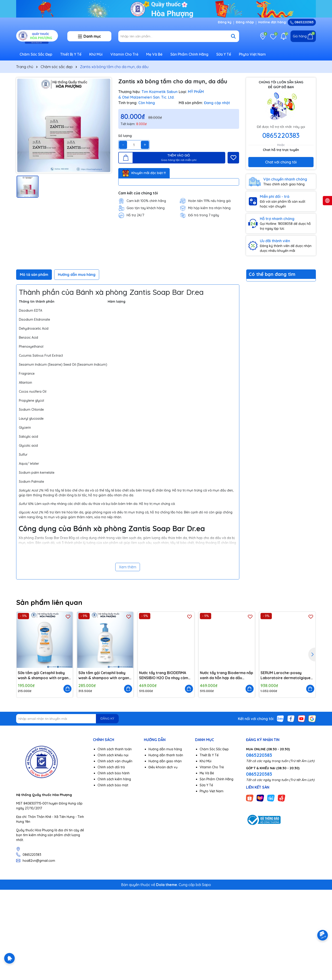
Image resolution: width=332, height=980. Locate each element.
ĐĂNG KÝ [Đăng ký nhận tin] (107, 718)
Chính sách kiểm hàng (114, 779)
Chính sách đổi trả (111, 767)
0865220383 (302, 22)
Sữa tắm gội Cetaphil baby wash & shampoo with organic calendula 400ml (105, 675)
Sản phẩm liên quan (49, 602)
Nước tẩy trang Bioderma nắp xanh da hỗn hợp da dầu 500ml (227, 675)
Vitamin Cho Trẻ (124, 54)
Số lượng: (125, 136)
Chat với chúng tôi (281, 162)
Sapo (206, 885)
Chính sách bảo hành (114, 773)
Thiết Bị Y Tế (71, 54)
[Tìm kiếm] (233, 36)
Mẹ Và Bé (154, 54)
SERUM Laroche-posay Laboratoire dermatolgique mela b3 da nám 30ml (286, 675)
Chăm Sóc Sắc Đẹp (36, 54)
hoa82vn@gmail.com (39, 861)
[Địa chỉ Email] (67, 719)
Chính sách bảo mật (113, 785)
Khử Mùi (96, 54)
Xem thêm (128, 567)
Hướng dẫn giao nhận (165, 761)
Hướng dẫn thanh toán (166, 755)
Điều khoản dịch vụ (163, 767)
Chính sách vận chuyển (115, 761)
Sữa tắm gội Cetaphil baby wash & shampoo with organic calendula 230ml (45, 675)
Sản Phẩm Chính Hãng (189, 54)
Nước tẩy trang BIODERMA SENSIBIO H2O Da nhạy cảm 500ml (164, 675)
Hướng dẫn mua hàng (165, 749)
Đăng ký (225, 22)
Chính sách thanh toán (115, 749)
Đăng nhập (245, 22)
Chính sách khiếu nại (113, 755)
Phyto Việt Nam (252, 54)
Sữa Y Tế (224, 54)
